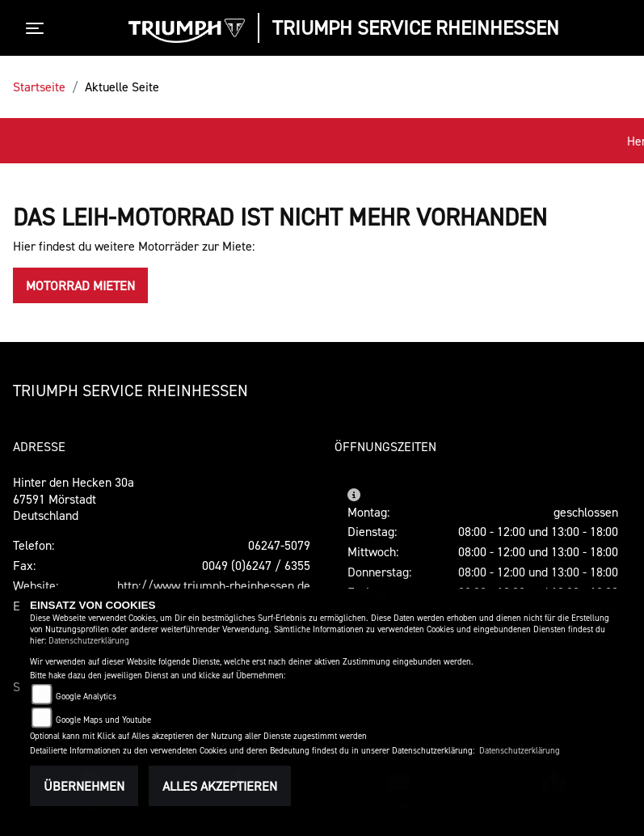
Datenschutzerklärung (89, 641)
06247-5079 (279, 545)
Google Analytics (86, 697)
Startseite (39, 87)
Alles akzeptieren (220, 786)
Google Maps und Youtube (103, 720)
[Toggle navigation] (38, 28)
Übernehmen (84, 786)
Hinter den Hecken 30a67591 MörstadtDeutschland (74, 499)
